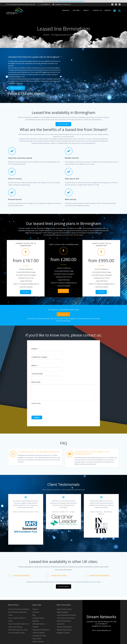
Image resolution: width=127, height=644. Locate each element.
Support (108, 10)
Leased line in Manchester (99, 575)
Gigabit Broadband (63, 612)
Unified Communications (64, 627)
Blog (34, 615)
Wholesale (36, 621)
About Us (35, 609)
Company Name (40, 357)
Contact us (97, 10)
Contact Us (63, 314)
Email (35, 366)
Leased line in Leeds (59, 575)
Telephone (37, 374)
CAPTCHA (36, 403)
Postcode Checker (63, 124)
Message (36, 382)
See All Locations (64, 587)
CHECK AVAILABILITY (17, 88)
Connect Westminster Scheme (66, 615)
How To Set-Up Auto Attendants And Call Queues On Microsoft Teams (19, 612)
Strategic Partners (38, 618)
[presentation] (45, 409)
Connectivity (61, 624)
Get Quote (26, 292)
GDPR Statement (38, 642)
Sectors (76, 10)
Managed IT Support (63, 633)
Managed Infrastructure (64, 630)
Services (66, 10)
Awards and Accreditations (41, 630)
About (86, 10)
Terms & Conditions (39, 633)
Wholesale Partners (39, 624)
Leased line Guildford (21, 575)
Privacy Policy (37, 639)
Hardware (36, 627)
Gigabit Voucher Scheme (64, 609)
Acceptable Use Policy (39, 636)
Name (35, 349)
